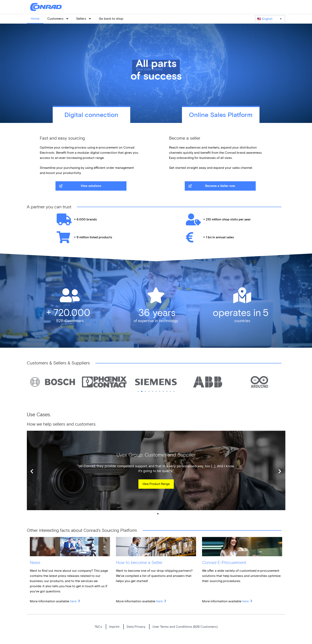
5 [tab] (153, 391)
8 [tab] (163, 391)
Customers (58, 19)
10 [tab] (170, 391)
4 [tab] (149, 391)
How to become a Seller (139, 562)
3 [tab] (145, 391)
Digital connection (91, 115)
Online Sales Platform (221, 115)
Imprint (114, 627)
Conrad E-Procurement (224, 562)
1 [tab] (138, 391)
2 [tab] (142, 391)
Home (35, 19)
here (74, 601)
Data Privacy (136, 627)
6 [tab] (156, 391)
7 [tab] (160, 391)
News (35, 562)
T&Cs (98, 627)
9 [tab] (167, 391)
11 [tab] (174, 391)
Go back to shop (111, 19)
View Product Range (156, 484)
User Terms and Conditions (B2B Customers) (185, 627)
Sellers (84, 19)
